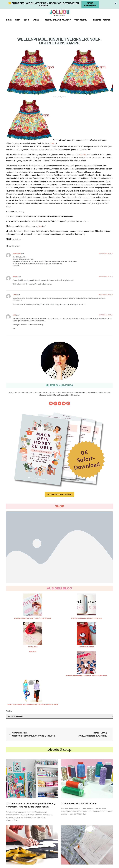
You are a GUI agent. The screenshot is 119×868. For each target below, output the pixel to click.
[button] (116, 3)
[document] (59, 434)
